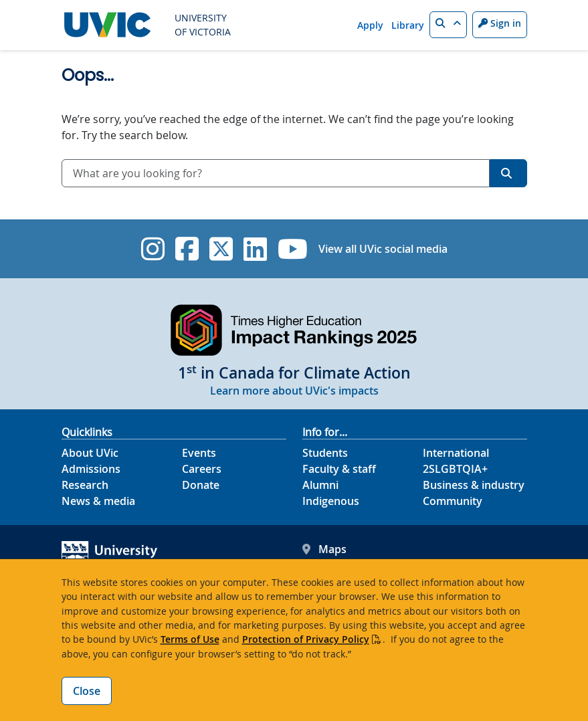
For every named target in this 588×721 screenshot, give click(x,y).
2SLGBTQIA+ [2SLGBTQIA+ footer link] (455, 469)
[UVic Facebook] (187, 249)
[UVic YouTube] (293, 249)
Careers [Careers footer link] (202, 469)
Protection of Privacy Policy (306, 639)
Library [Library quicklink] (408, 25)
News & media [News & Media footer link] (98, 501)
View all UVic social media (383, 249)
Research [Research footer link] (85, 485)
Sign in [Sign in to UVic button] (500, 23)
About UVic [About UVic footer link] (90, 453)
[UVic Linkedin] (255, 249)
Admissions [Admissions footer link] (91, 469)
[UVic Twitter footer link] (221, 249)
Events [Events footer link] (199, 453)
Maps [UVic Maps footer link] (324, 549)
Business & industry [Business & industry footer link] (474, 485)
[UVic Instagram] (153, 249)
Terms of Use (190, 639)
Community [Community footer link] (453, 501)
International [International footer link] (456, 453)
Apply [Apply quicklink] (370, 25)
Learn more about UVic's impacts (294, 391)
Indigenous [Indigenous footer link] (331, 501)
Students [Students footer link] (325, 453)
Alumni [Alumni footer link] (320, 485)
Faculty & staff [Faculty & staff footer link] (339, 469)
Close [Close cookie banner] (87, 691)
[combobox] (276, 173)
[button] (448, 25)
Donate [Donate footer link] (201, 485)
